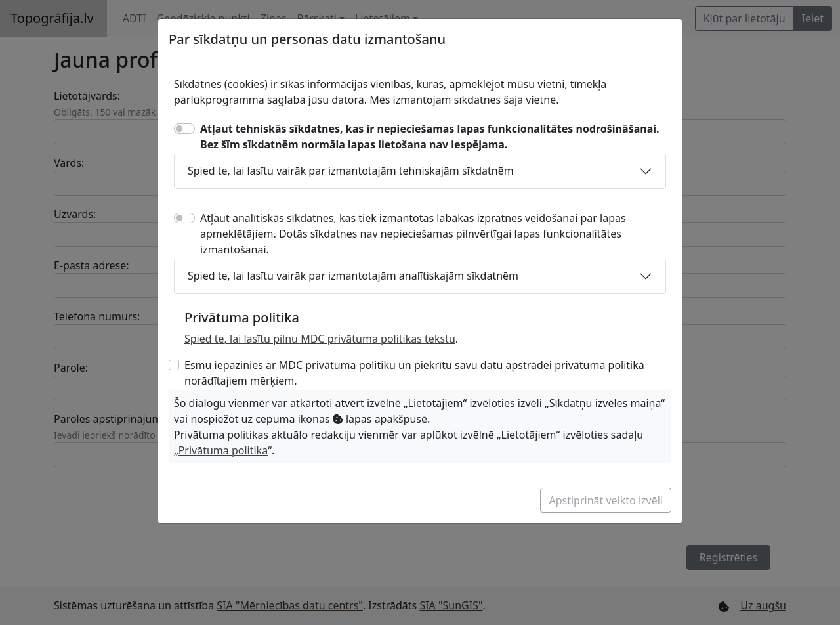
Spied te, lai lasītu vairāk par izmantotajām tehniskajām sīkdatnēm (351, 171)
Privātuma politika (223, 450)
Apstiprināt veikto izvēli (606, 500)
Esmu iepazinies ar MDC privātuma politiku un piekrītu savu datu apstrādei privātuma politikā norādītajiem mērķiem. (414, 373)
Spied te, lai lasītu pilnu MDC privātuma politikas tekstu (320, 339)
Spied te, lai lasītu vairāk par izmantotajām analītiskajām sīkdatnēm (353, 276)
